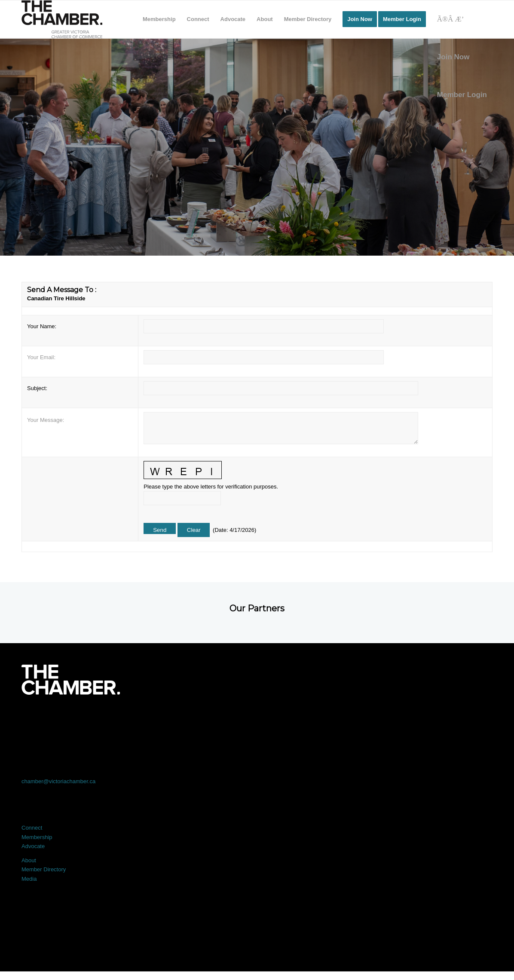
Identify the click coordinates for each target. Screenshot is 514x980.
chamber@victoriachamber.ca (58, 781)
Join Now (453, 57)
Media (29, 879)
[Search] (462, 19)
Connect (32, 828)
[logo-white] (71, 680)
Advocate (33, 846)
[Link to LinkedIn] (257, 719)
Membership (37, 837)
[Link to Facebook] (69, 719)
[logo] (62, 19)
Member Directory (44, 869)
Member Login (462, 95)
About (29, 860)
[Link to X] (163, 719)
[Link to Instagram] (351, 719)
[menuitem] (159, 19)
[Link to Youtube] (445, 719)
